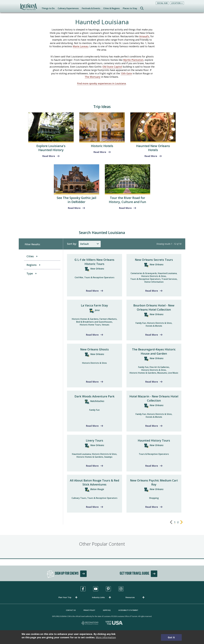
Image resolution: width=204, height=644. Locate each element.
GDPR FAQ (107, 610)
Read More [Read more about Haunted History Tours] (152, 466)
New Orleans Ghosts (95, 349)
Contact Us (71, 610)
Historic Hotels (102, 146)
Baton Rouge (97, 489)
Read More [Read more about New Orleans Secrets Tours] (152, 291)
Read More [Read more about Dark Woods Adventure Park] (92, 426)
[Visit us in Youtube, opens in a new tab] (96, 589)
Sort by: (72, 244)
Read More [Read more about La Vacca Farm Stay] (92, 335)
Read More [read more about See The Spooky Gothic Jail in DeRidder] (74, 208)
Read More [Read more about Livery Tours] (92, 466)
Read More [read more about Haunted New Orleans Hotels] (151, 156)
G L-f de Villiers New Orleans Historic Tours (94, 262)
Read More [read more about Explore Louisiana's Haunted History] (49, 156)
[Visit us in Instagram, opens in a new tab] (121, 589)
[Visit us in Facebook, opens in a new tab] (83, 589)
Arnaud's (144, 36)
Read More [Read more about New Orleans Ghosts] (92, 382)
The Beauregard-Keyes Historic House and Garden (154, 351)
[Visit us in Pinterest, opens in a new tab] (108, 589)
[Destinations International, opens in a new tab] (90, 623)
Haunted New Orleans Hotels (153, 148)
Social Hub (162, 3)
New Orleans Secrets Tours (154, 260)
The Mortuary (93, 77)
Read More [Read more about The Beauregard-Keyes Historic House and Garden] (152, 382)
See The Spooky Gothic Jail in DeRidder (76, 200)
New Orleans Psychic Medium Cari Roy (154, 482)
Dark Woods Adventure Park (95, 396)
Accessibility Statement (128, 610)
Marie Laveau (81, 46)
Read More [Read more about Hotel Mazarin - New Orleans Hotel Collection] (152, 426)
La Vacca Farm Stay (94, 305)
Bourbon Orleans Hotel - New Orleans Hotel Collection (154, 307)
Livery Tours (95, 440)
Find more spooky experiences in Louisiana (101, 83)
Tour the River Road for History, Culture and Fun (127, 200)
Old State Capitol (112, 67)
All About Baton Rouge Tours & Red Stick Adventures (95, 482)
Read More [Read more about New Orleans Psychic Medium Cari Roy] (152, 507)
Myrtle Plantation (133, 60)
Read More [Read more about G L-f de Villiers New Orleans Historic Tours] (92, 291)
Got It (171, 637)
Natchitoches (97, 401)
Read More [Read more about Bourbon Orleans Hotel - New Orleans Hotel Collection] (152, 335)
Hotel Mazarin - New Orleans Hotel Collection (154, 398)
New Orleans (97, 269)
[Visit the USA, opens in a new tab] (114, 623)
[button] (68, 597)
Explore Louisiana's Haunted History (51, 148)
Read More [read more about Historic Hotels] (100, 152)
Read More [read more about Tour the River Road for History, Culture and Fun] (125, 208)
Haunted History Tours (154, 440)
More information (106, 637)
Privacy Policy (89, 610)
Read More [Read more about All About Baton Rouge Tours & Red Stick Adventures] (92, 507)
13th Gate (126, 73)
